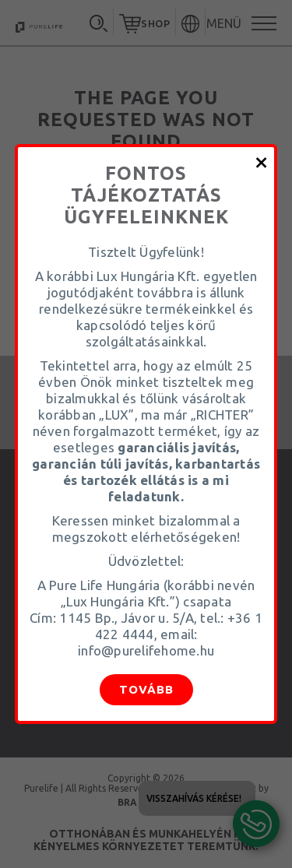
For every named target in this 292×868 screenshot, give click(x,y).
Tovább (146, 689)
